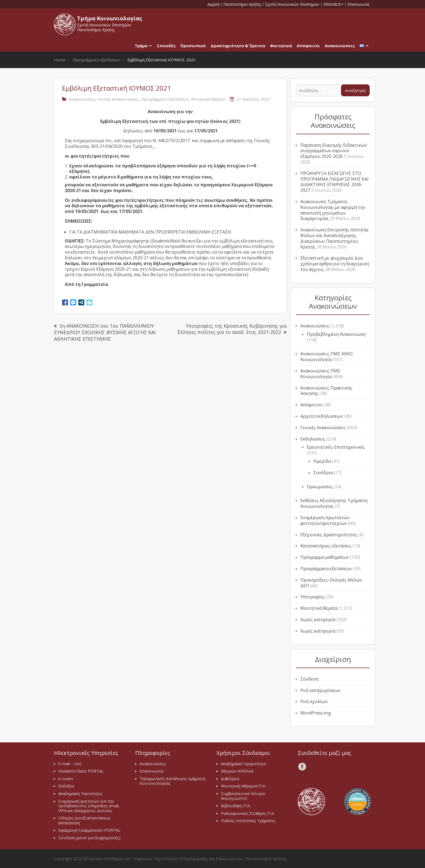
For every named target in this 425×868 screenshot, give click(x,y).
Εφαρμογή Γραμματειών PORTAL (89, 830)
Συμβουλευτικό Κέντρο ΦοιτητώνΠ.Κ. (243, 796)
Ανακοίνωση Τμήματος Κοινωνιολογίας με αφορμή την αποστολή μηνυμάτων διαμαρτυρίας (333, 210)
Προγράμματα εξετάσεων (165, 99)
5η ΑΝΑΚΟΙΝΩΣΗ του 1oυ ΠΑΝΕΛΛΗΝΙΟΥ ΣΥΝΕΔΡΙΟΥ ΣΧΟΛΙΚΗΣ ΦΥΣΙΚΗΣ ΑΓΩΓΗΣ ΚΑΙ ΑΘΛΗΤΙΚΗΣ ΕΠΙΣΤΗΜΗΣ (105, 332)
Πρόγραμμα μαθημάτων (325, 557)
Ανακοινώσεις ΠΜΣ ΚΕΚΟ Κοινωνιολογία (326, 357)
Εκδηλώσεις (313, 439)
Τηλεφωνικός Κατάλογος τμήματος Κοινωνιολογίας (173, 781)
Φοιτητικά (281, 46)
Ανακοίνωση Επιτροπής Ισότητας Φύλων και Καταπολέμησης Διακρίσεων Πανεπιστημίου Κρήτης (334, 238)
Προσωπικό (193, 46)
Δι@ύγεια (230, 778)
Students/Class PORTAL (81, 771)
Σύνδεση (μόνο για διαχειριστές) (89, 838)
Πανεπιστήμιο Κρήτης (242, 4)
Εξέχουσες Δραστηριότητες (329, 535)
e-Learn (66, 778)
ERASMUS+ (333, 4)
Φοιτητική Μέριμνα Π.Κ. (244, 786)
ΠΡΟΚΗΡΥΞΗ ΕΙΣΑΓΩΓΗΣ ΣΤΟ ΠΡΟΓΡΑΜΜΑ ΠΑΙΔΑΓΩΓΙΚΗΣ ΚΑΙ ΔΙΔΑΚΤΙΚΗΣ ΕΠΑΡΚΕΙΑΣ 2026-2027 (334, 182)
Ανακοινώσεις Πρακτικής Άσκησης (326, 391)
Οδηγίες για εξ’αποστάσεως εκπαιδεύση (84, 820)
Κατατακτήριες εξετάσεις (326, 546)
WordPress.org (316, 713)
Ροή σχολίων (314, 701)
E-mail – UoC (70, 764)
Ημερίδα (322, 461)
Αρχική (213, 4)
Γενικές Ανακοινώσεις (118, 99)
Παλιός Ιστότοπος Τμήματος (248, 821)
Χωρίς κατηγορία (318, 620)
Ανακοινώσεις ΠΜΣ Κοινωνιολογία (320, 374)
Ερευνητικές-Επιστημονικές (336, 447)
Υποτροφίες (313, 597)
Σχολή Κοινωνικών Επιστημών (292, 4)
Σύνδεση (309, 679)
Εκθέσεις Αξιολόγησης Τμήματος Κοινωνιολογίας (334, 503)
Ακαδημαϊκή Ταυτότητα (80, 793)
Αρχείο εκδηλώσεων (322, 416)
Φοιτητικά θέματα (208, 99)
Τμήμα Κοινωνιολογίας (110, 18)
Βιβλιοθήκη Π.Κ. (236, 806)
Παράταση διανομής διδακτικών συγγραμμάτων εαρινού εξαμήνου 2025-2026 (334, 151)
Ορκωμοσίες (320, 487)
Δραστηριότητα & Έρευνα (238, 46)
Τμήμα (141, 46)
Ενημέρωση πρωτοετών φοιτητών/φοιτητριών (325, 520)
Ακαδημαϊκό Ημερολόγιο (244, 764)
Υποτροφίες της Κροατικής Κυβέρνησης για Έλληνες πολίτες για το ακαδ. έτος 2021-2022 (232, 329)
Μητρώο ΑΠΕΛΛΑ (237, 771)
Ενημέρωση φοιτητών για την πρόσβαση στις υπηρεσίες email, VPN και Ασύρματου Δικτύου (89, 806)
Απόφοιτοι (308, 46)
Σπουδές (166, 46)
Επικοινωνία (358, 4)
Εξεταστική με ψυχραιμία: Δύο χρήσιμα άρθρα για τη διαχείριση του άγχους (335, 264)
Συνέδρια (323, 473)
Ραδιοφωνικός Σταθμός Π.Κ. (248, 813)
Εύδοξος (66, 786)
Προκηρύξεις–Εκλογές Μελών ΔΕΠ (331, 583)
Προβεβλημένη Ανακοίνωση (336, 334)
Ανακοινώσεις (340, 46)
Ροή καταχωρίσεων (320, 690)
